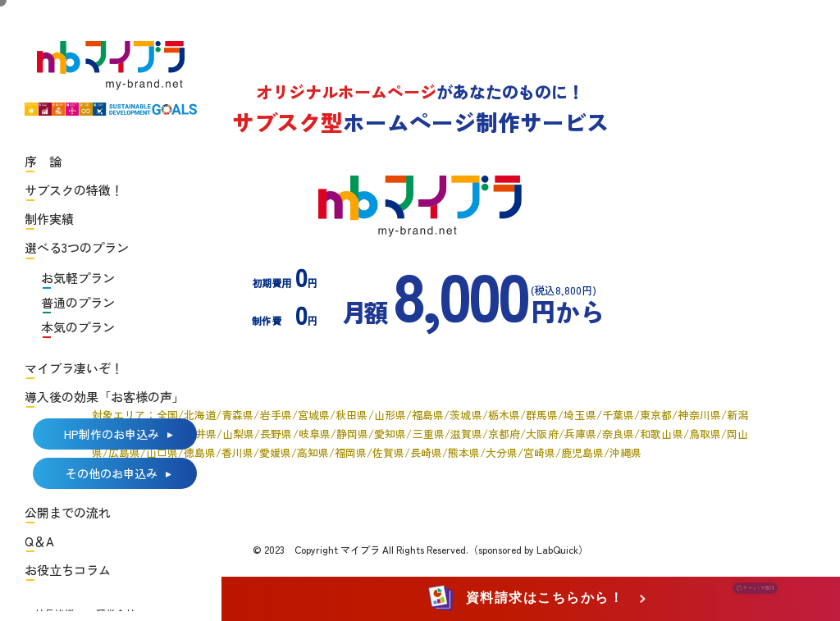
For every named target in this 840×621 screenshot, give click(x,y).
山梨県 (238, 434)
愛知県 (390, 434)
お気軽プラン (78, 278)
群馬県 (542, 415)
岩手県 (275, 415)
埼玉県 (580, 415)
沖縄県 (625, 452)
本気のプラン (78, 327)
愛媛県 (275, 452)
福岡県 (351, 452)
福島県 (428, 415)
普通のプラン (78, 302)
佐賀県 (388, 452)
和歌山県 (661, 434)
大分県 (502, 452)
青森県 (237, 415)
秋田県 (352, 415)
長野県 (276, 434)
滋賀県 (466, 434)
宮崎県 (539, 452)
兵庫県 (580, 434)
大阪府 (542, 434)
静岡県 (352, 434)
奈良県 (618, 434)
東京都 (656, 415)
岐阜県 (315, 434)
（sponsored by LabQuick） (528, 549)
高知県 (313, 452)
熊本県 (464, 452)
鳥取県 (705, 434)
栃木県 (504, 415)
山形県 (390, 415)
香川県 (237, 452)
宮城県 (314, 415)
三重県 (428, 434)
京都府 (504, 434)
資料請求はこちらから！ (529, 598)
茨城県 (466, 415)
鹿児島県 (582, 452)
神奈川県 (699, 415)
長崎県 (426, 452)
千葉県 (618, 415)
